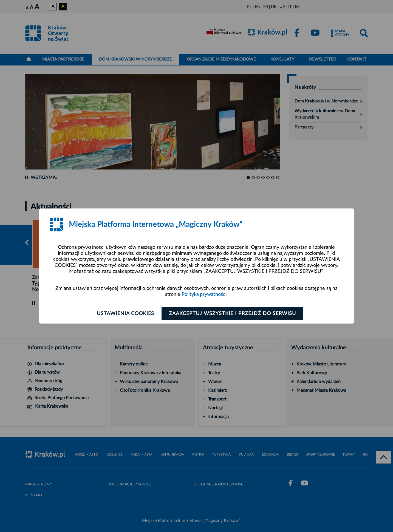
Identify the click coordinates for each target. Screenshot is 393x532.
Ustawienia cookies (125, 314)
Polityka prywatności (204, 294)
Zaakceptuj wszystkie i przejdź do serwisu (232, 314)
